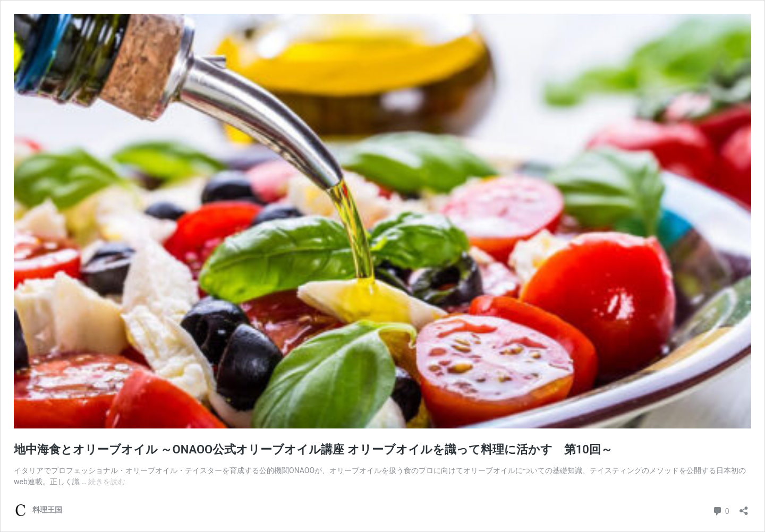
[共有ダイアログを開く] (744, 507)
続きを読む (107, 482)
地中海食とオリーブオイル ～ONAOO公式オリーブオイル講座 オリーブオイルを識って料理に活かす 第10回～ (313, 449)
